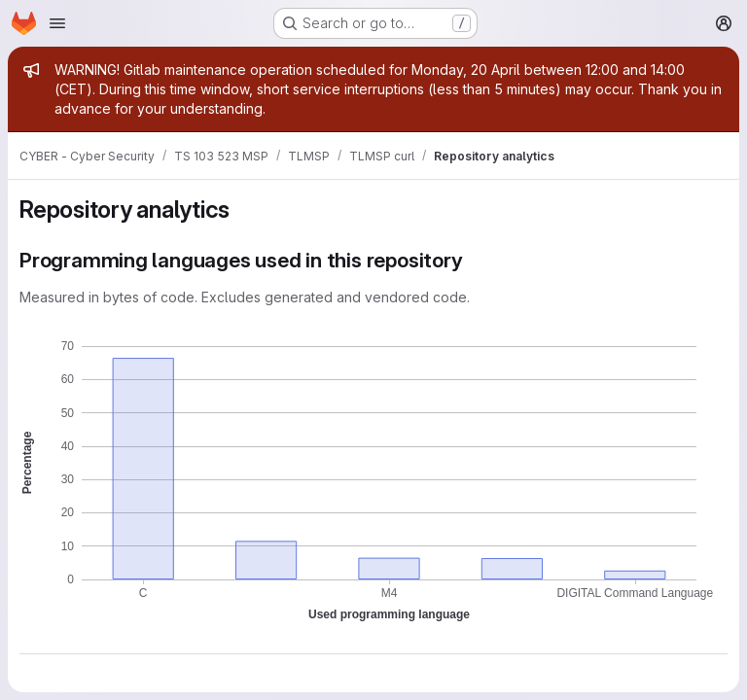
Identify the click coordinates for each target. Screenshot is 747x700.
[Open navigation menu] (57, 23)
